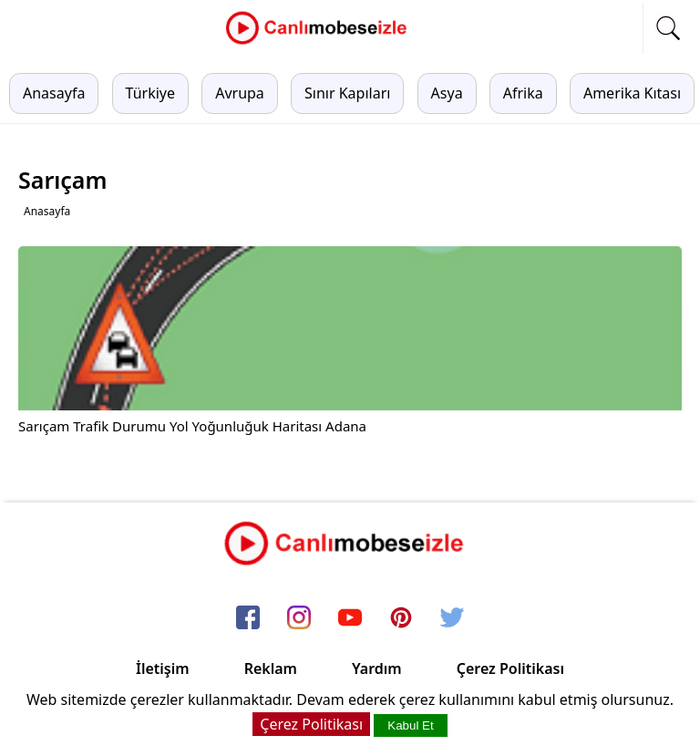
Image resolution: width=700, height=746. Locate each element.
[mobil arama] (668, 28)
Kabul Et (410, 725)
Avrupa (240, 93)
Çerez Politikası (510, 668)
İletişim (163, 668)
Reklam (271, 668)
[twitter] (452, 619)
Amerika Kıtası (632, 93)
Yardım (377, 668)
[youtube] (350, 619)
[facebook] (248, 619)
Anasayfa (54, 93)
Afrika (523, 93)
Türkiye (150, 93)
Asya (447, 93)
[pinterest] (401, 619)
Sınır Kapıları (347, 93)
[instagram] (299, 619)
